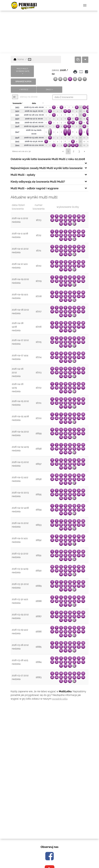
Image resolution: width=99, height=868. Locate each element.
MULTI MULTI (23, 70)
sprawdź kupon (23, 82)
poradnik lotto (60, 699)
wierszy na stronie (25, 97)
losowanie (17, 103)
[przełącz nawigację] (85, 5)
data (34, 103)
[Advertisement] (49, 32)
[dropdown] (85, 60)
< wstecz (24, 89)
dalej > (50, 89)
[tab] (50, 160)
